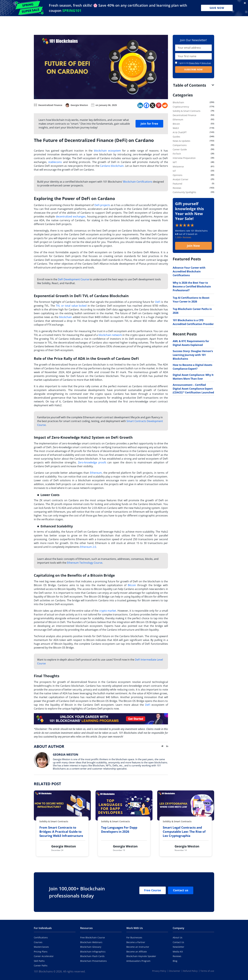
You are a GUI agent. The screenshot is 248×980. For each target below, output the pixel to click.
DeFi (158, 302)
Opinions (178, 175)
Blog (175, 961)
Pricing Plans (41, 952)
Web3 (176, 128)
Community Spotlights (184, 192)
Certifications (41, 937)
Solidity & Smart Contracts (187, 111)
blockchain (66, 317)
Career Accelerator (44, 956)
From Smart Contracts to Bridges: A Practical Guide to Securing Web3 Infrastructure (61, 832)
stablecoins (55, 162)
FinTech (177, 154)
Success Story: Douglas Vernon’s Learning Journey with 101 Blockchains (193, 355)
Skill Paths (39, 961)
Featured (177, 184)
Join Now (193, 246)
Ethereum (96, 473)
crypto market (108, 611)
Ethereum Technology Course (85, 563)
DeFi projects (102, 205)
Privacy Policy (194, 63)
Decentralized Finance (50, 105)
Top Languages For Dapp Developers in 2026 (119, 830)
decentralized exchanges (71, 216)
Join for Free (149, 124)
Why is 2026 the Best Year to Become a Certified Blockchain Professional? (192, 286)
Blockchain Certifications (138, 182)
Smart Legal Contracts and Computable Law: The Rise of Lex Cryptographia (184, 832)
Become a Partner (136, 942)
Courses (38, 942)
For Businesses (134, 937)
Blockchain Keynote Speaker (141, 956)
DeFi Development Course (73, 279)
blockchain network (110, 335)
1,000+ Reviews (183, 237)
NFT (175, 162)
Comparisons (180, 145)
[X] (153, 105)
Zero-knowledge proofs (92, 462)
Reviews (177, 188)
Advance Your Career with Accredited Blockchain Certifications (189, 271)
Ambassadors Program (138, 961)
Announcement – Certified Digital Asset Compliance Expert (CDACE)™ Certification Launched (193, 389)
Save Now (217, 8)
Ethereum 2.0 (88, 547)
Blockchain (178, 102)
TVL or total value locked (71, 306)
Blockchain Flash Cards (92, 956)
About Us (178, 937)
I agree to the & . (193, 63)
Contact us (181, 890)
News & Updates (181, 141)
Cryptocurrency (181, 107)
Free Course (153, 890)
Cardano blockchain (112, 166)
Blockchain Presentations (93, 961)
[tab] (194, 85)
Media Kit (178, 952)
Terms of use (206, 63)
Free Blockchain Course (93, 937)
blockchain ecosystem (107, 151)
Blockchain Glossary (91, 947)
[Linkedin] (140, 105)
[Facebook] (146, 105)
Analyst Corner (181, 179)
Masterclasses (41, 947)
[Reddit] (165, 105)
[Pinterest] (159, 105)
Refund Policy (190, 971)
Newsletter (178, 947)
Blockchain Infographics (93, 952)
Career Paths (41, 966)
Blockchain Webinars (91, 942)
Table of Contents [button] (190, 85)
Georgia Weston (79, 105)
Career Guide (180, 149)
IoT (174, 171)
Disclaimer (175, 971)
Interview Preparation (184, 158)
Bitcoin (132, 585)
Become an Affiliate (137, 952)
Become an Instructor (138, 947)
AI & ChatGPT (180, 132)
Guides (176, 137)
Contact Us (178, 942)
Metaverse (178, 167)
